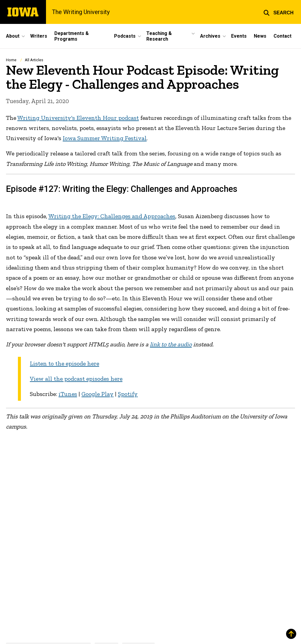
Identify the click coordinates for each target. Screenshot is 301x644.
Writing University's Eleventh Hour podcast (78, 118)
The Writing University (81, 12)
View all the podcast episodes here (76, 379)
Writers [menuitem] (39, 36)
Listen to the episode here (64, 363)
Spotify (128, 394)
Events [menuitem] (239, 36)
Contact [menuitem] (282, 36)
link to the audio (171, 344)
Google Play (97, 394)
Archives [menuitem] (210, 36)
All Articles (34, 60)
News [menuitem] (260, 36)
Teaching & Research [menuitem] (159, 36)
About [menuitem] (13, 36)
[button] (278, 12)
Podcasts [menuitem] (125, 36)
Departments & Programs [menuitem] (72, 36)
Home (11, 60)
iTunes (68, 394)
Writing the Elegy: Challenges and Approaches (112, 216)
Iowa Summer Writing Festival (105, 138)
